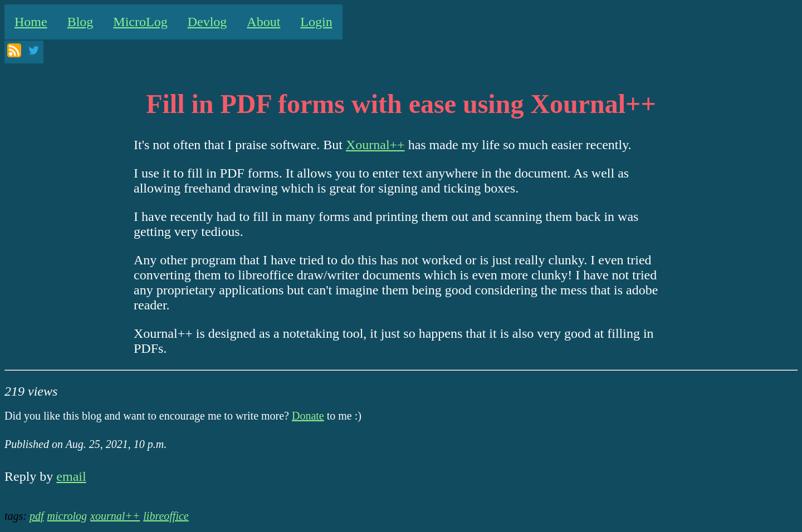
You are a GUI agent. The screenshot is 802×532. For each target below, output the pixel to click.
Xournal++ (375, 145)
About (263, 22)
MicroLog (140, 22)
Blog (80, 22)
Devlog (207, 22)
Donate (308, 416)
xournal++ (115, 516)
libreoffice (166, 516)
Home (31, 22)
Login (316, 22)
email (71, 476)
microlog (67, 516)
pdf (37, 516)
